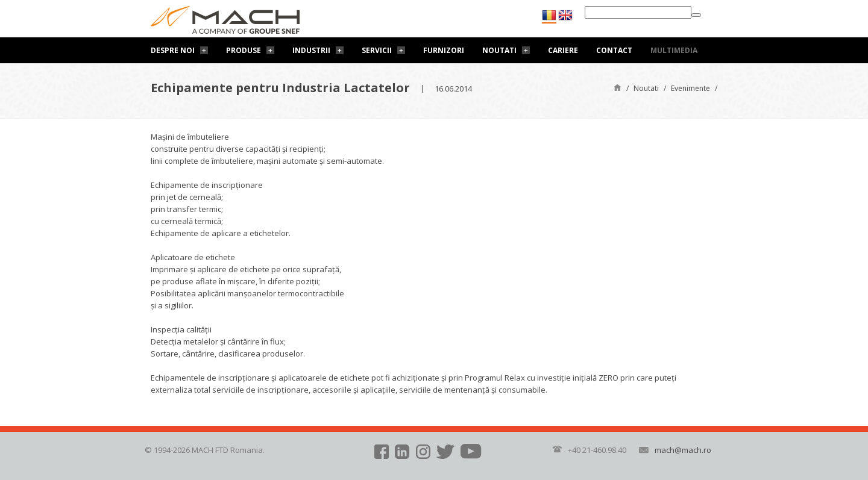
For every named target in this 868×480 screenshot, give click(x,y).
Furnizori (444, 50)
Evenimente (690, 88)
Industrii (311, 50)
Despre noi (173, 50)
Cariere (563, 50)
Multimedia (674, 50)
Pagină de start (618, 87)
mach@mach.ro (683, 450)
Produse (244, 50)
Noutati (499, 50)
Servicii (377, 50)
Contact (614, 50)
